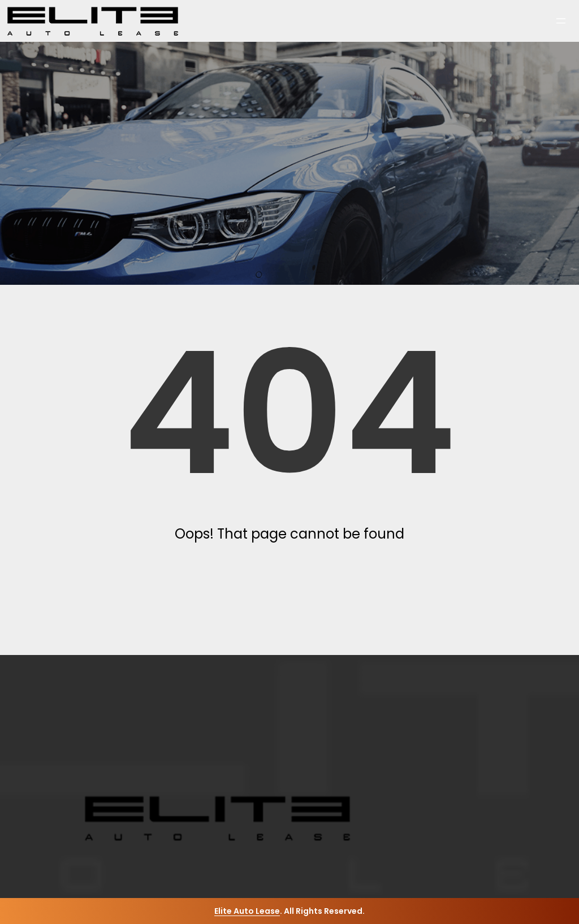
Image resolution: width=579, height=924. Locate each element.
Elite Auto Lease (247, 911)
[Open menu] (561, 21)
